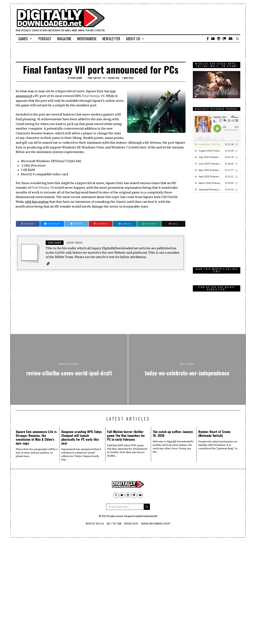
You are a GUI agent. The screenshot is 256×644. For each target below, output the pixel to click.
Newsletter (111, 39)
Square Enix (114, 78)
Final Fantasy (94, 78)
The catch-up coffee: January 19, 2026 (173, 433)
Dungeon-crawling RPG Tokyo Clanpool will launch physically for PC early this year (82, 437)
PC (104, 78)
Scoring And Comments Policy (157, 524)
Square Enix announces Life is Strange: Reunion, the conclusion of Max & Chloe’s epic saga (36, 437)
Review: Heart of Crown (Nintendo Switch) (214, 433)
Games (23, 39)
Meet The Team (113, 524)
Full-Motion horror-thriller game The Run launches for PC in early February (126, 435)
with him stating (37, 201)
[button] (147, 507)
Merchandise (87, 39)
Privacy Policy (131, 524)
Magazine (64, 39)
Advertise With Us (93, 524)
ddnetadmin (76, 78)
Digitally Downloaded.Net (146, 516)
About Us (133, 39)
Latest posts (75, 242)
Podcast (45, 39)
